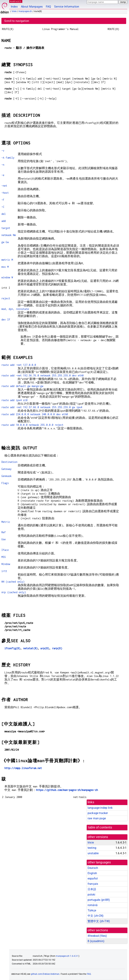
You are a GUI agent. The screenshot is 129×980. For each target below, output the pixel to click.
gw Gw (5, 242)
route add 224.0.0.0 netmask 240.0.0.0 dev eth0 (35, 414)
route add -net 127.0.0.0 (19, 365)
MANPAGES (16, 1)
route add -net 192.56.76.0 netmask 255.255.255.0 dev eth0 (43, 375)
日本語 (92, 889)
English (92, 873)
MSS (4, 557)
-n (3, 165)
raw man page (97, 818)
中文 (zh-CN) (96, 916)
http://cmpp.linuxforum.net (23, 768)
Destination (9, 462)
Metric (6, 522)
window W (7, 277)
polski (91, 895)
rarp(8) (57, 648)
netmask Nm (9, 235)
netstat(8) (30, 648)
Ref (4, 532)
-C (3, 207)
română (93, 905)
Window (6, 564)
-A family (8, 158)
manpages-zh (25, 11)
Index (14, 7)
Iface (5, 550)
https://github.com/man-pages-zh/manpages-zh (67, 790)
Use (4, 539)
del (4, 214)
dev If (6, 320)
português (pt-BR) (99, 900)
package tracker (98, 813)
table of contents (100, 827)
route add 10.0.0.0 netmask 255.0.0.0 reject (32, 425)
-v (3, 151)
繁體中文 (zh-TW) (99, 921)
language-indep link (100, 808)
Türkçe (92, 910)
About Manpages (32, 7)
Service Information (67, 7)
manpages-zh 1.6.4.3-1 (67, 956)
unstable (93, 853)
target (6, 228)
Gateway (6, 469)
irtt (4, 571)
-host (5, 193)
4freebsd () (97, 936)
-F (3, 200)
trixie (14, 11)
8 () (96, 941)
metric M (7, 260)
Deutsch (93, 868)
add (4, 221)
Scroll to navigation (17, 21)
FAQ (48, 7)
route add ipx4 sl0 (14, 400)
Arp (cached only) (14, 592)
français (93, 884)
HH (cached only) (13, 582)
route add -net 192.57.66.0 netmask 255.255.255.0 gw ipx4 (42, 407)
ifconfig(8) (12, 648)
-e (3, 175)
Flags (5, 483)
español (93, 878)
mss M (5, 267)
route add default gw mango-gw (22, 386)
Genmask (6, 476)
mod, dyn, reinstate (15, 309)
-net (4, 186)
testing (92, 848)
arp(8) (45, 648)
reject (6, 298)
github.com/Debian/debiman (45, 974)
